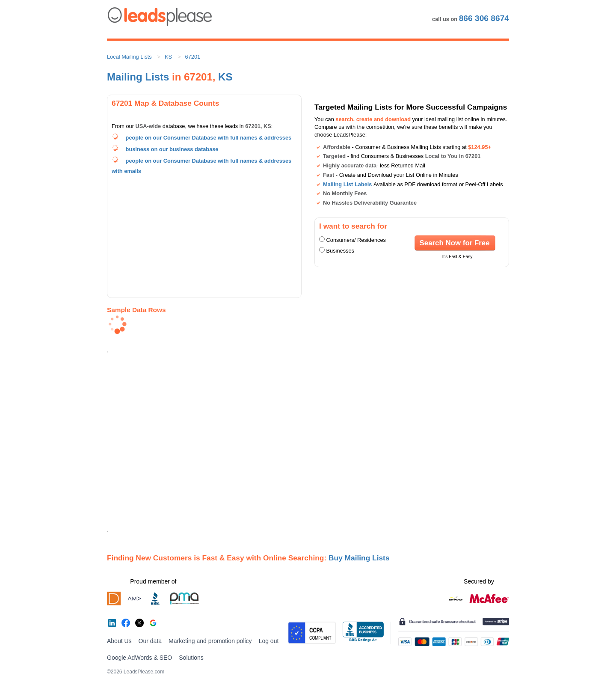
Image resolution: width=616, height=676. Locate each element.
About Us (119, 641)
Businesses (340, 251)
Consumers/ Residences (356, 240)
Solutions (191, 658)
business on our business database (172, 149)
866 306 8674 (484, 18)
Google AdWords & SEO (139, 658)
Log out (269, 641)
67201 (193, 57)
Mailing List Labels (347, 184)
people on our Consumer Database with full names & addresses (209, 138)
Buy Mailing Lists (359, 558)
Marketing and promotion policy (210, 641)
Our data (150, 641)
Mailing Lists (138, 77)
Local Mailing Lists (129, 57)
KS (168, 57)
